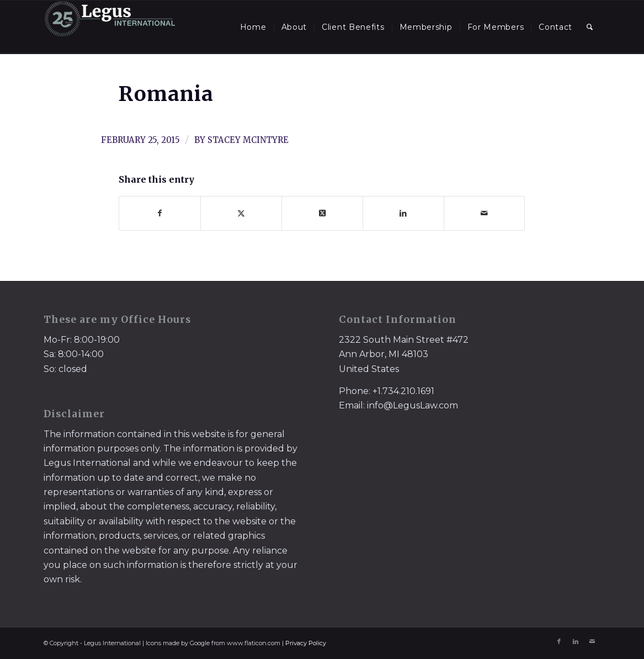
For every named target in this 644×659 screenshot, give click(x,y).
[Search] (590, 27)
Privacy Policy (306, 643)
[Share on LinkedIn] (403, 213)
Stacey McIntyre (248, 140)
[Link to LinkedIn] (576, 641)
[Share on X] (241, 213)
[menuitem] (253, 27)
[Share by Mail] (485, 213)
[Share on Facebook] (160, 213)
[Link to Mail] (592, 641)
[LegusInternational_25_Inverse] (110, 27)
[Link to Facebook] (559, 641)
